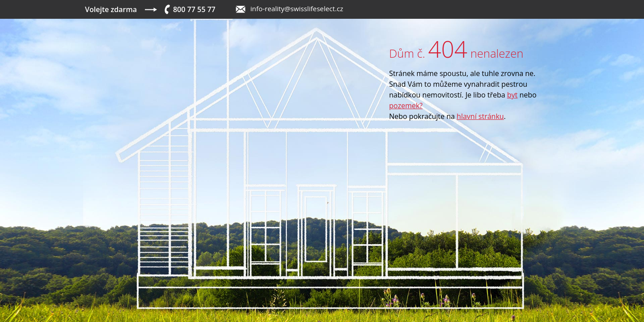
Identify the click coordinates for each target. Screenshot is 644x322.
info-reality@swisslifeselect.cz (297, 8)
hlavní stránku (480, 116)
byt (513, 95)
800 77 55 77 (194, 9)
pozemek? (406, 106)
